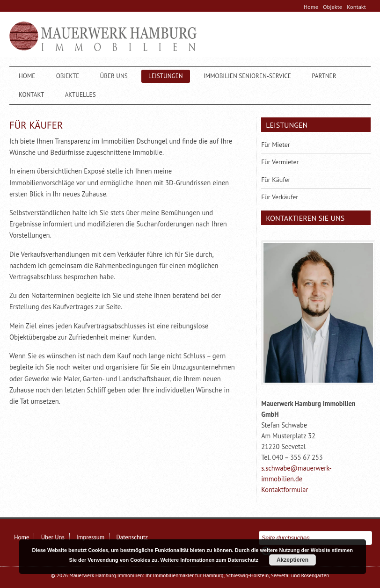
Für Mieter (275, 145)
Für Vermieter (280, 162)
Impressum (90, 537)
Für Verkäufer (280, 197)
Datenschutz (132, 537)
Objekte (332, 7)
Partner (324, 76)
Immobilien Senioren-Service (247, 76)
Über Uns (114, 76)
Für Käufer (276, 180)
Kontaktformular (285, 490)
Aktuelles (80, 95)
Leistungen (166, 76)
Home (311, 7)
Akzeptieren (292, 560)
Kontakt (356, 7)
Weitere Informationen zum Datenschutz (209, 560)
